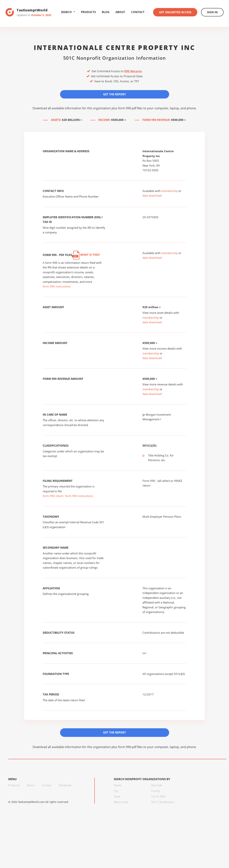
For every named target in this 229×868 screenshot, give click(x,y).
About (120, 12)
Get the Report (114, 94)
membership (170, 191)
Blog (106, 12)
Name (117, 785)
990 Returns (133, 71)
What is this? (86, 255)
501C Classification (163, 802)
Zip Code (157, 785)
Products (88, 12)
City (116, 791)
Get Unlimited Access (175, 12)
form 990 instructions (57, 286)
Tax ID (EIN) (158, 796)
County (156, 791)
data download (152, 196)
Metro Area (121, 802)
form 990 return (53, 496)
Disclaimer (65, 785)
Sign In (212, 12)
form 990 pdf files (130, 108)
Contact (138, 12)
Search (68, 12)
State (117, 796)
